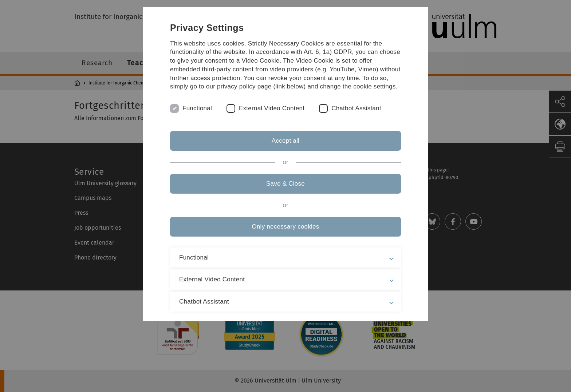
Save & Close (285, 184)
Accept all (285, 141)
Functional (197, 108)
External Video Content (272, 108)
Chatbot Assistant (356, 108)
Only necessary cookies (285, 227)
